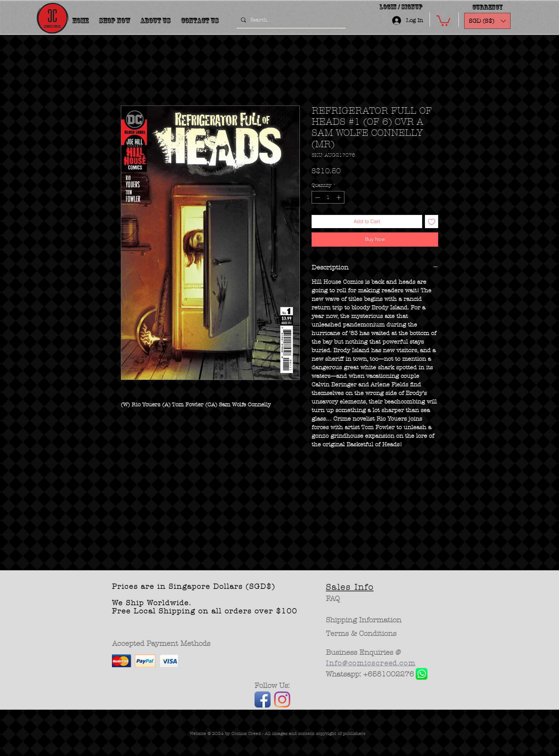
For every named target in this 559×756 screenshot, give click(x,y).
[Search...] (291, 20)
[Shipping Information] (364, 620)
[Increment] (339, 197)
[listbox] (487, 21)
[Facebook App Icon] (263, 700)
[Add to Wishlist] (432, 222)
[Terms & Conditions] (361, 634)
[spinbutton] (328, 197)
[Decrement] (317, 197)
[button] (443, 20)
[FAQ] (333, 599)
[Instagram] (282, 700)
